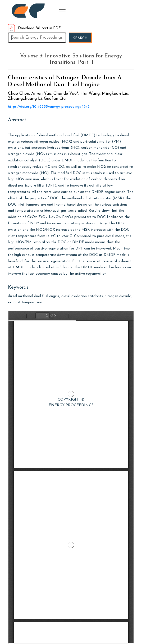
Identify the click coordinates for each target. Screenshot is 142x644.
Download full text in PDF (34, 28)
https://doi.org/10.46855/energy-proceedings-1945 (49, 107)
